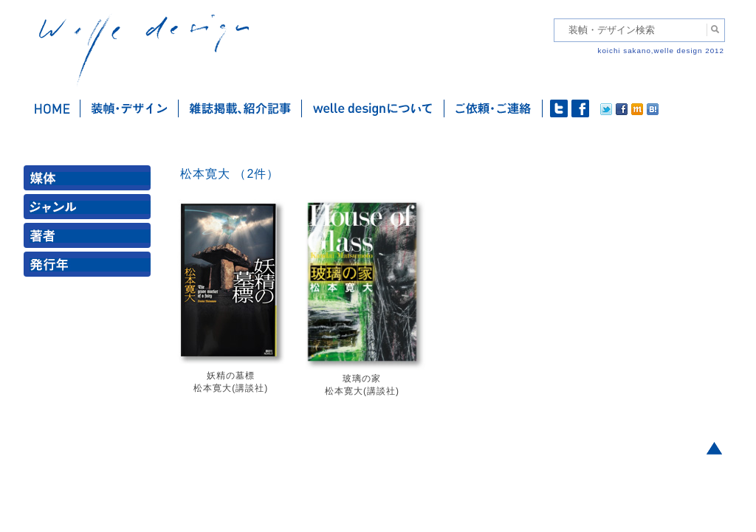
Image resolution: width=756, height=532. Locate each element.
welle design (144, 50)
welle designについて (373, 108)
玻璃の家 (362, 379)
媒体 (90, 181)
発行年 (90, 267)
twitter (559, 108)
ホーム (52, 108)
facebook (580, 108)
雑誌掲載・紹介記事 (240, 108)
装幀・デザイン (130, 108)
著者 (90, 239)
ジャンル (90, 210)
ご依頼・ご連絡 (494, 108)
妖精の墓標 (231, 376)
